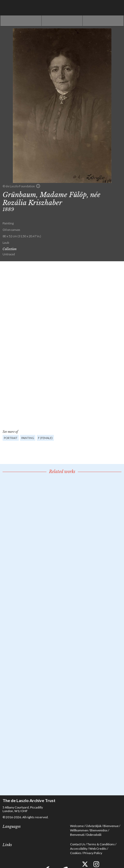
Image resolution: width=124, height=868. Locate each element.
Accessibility (79, 849)
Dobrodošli (94, 835)
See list (62, 21)
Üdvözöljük (94, 826)
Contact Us (78, 844)
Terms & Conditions (101, 844)
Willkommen (79, 830)
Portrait (11, 438)
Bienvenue (111, 826)
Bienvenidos (99, 830)
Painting (28, 438)
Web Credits (98, 849)
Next (103, 21)
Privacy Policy (93, 853)
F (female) (45, 438)
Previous (21, 21)
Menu (116, 8)
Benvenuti (77, 835)
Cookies (76, 853)
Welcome (77, 826)
